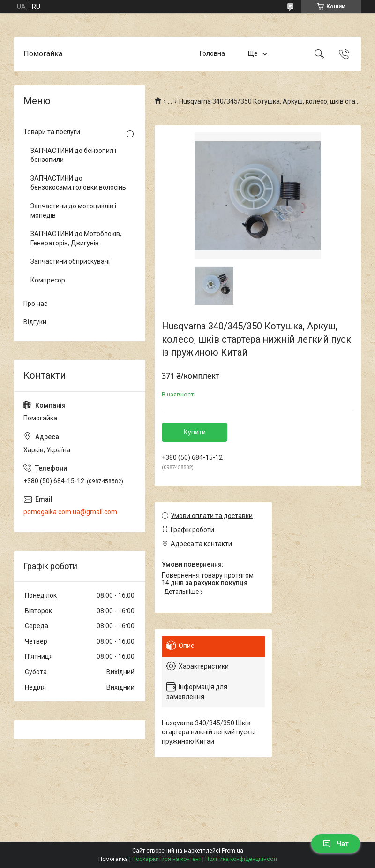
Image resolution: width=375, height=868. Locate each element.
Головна (212, 53)
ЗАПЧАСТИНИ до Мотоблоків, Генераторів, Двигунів (76, 238)
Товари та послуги (52, 132)
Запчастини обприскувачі (70, 261)
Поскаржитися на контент (167, 859)
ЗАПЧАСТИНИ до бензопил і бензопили (73, 155)
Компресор (48, 280)
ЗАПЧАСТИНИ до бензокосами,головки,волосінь (77, 183)
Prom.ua (232, 851)
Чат (336, 844)
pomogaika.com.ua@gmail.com (70, 512)
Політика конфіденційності (241, 859)
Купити (195, 432)
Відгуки (35, 322)
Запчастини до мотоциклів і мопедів (73, 211)
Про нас (35, 304)
